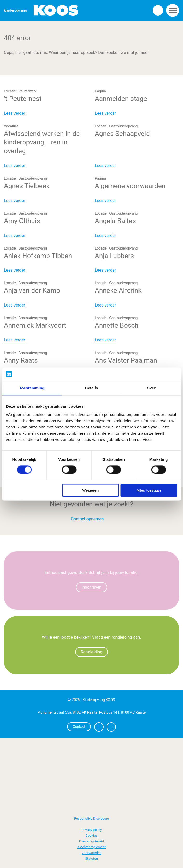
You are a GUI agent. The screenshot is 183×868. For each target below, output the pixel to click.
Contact (79, 727)
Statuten (91, 859)
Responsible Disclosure (91, 818)
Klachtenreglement (91, 847)
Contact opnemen (87, 519)
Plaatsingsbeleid (92, 841)
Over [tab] (151, 388)
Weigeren (90, 490)
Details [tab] (92, 388)
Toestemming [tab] (32, 388)
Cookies (91, 836)
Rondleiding (92, 652)
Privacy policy (91, 830)
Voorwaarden (91, 853)
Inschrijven (91, 587)
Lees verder (14, 113)
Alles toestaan (149, 490)
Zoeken (158, 10)
